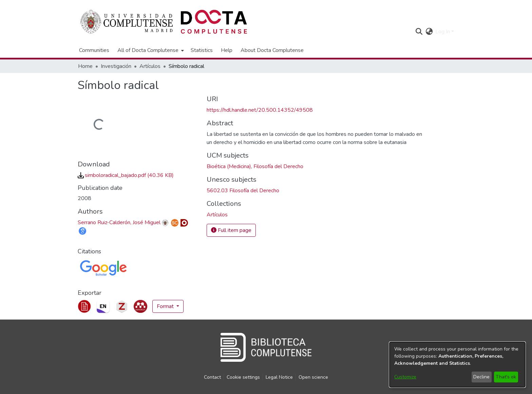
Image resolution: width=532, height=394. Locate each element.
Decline (481, 377)
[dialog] (457, 365)
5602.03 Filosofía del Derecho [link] (243, 191)
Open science (313, 377)
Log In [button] (443, 32)
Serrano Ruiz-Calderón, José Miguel (119, 222)
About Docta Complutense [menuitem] (272, 50)
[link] (126, 175)
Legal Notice (279, 377)
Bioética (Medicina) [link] (229, 166)
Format (166, 306)
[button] (419, 32)
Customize (405, 377)
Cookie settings (243, 377)
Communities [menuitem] (94, 50)
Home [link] (85, 66)
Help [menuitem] (227, 50)
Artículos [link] (150, 66)
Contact (212, 377)
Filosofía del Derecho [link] (278, 166)
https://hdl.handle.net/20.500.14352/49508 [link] (260, 110)
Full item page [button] (231, 230)
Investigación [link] (116, 66)
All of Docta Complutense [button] (148, 50)
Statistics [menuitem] (202, 50)
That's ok (506, 377)
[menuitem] (150, 50)
